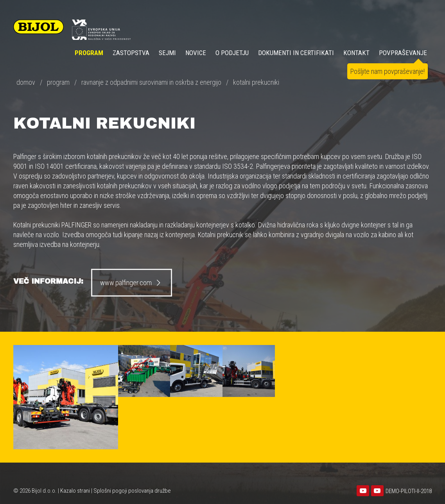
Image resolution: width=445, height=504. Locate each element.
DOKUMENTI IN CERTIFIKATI (296, 53)
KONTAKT (356, 53)
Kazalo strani (75, 491)
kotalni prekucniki (256, 82)
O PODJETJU (232, 53)
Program (89, 53)
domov (26, 82)
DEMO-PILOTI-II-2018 (409, 491)
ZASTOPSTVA (131, 53)
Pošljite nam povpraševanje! (388, 71)
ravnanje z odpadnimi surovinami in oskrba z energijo (151, 82)
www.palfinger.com (132, 283)
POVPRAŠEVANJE (403, 53)
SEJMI (167, 53)
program (58, 82)
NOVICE (196, 53)
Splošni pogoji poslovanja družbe (132, 491)
